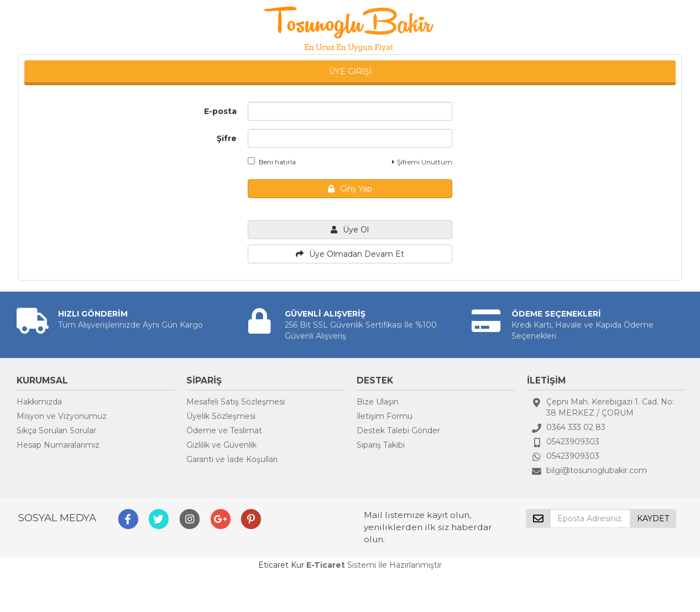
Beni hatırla (272, 162)
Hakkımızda (39, 402)
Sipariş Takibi (381, 445)
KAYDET (653, 518)
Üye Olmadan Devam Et (350, 254)
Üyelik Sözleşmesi (221, 416)
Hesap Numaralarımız (58, 445)
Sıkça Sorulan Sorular (56, 431)
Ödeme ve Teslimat (224, 431)
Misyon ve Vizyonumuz (62, 416)
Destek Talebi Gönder (398, 431)
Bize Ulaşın (378, 402)
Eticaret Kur (281, 565)
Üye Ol (350, 230)
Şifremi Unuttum (422, 162)
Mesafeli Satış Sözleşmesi (236, 402)
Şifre (227, 138)
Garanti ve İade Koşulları (232, 459)
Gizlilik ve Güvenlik (221, 445)
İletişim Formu (385, 416)
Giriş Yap (350, 189)
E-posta (220, 111)
